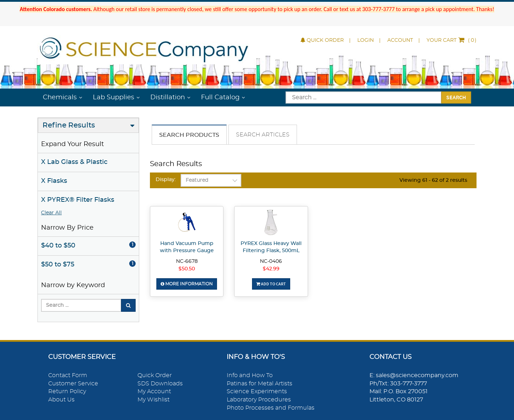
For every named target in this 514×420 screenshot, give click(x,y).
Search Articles (263, 135)
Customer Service (73, 384)
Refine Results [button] (69, 125)
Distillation (168, 97)
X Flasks (54, 181)
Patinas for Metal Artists (259, 384)
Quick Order (322, 40)
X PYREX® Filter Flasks (78, 200)
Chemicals (60, 97)
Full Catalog (220, 97)
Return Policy (67, 391)
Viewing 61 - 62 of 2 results (433, 180)
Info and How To (250, 375)
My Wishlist (153, 400)
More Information (187, 284)
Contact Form (68, 375)
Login (366, 40)
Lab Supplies (114, 97)
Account (400, 40)
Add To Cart (271, 284)
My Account (154, 391)
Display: (166, 180)
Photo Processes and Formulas (271, 408)
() (452, 40)
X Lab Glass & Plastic (74, 162)
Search (456, 97)
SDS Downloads (160, 384)
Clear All (51, 213)
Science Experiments (257, 391)
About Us (61, 400)
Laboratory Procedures (259, 400)
